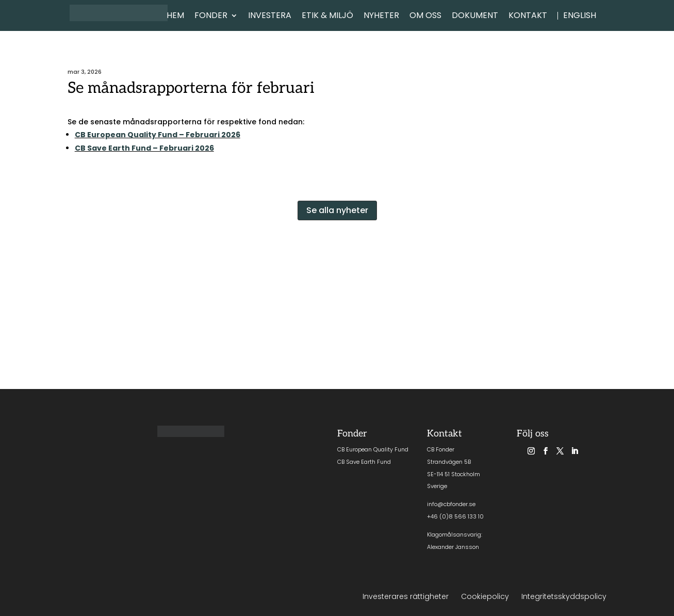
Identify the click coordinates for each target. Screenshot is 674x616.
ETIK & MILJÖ (327, 17)
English (580, 17)
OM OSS (425, 17)
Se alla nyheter (337, 210)
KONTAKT (528, 17)
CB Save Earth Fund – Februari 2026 (144, 148)
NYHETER (381, 17)
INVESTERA (270, 17)
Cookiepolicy (485, 596)
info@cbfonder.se (451, 504)
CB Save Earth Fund (364, 462)
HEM (175, 17)
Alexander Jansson (453, 547)
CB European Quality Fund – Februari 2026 (158, 135)
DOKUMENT (475, 17)
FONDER (211, 17)
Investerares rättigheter (406, 596)
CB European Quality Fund (373, 449)
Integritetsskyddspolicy (564, 596)
